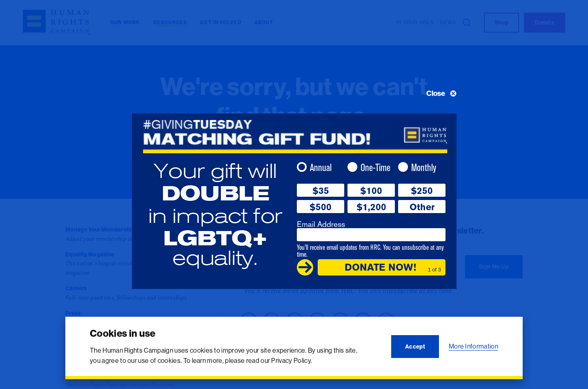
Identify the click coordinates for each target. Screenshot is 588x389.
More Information (473, 346)
